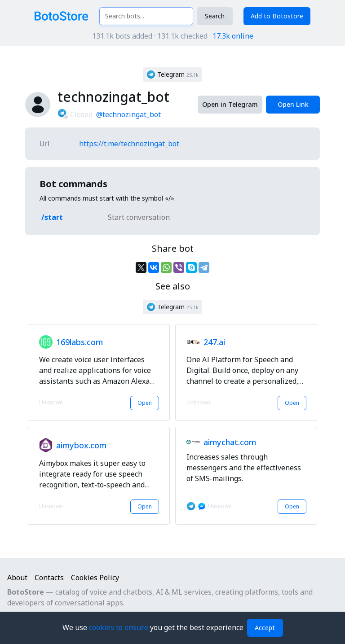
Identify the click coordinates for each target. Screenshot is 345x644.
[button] (172, 74)
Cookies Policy (95, 578)
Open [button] (145, 403)
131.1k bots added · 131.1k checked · (173, 36)
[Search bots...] (146, 16)
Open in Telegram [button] (230, 104)
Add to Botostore (277, 16)
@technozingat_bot (128, 114)
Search (215, 16)
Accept (265, 628)
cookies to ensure (119, 627)
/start (52, 217)
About (17, 578)
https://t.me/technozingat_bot (129, 144)
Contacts (49, 578)
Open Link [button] (293, 104)
